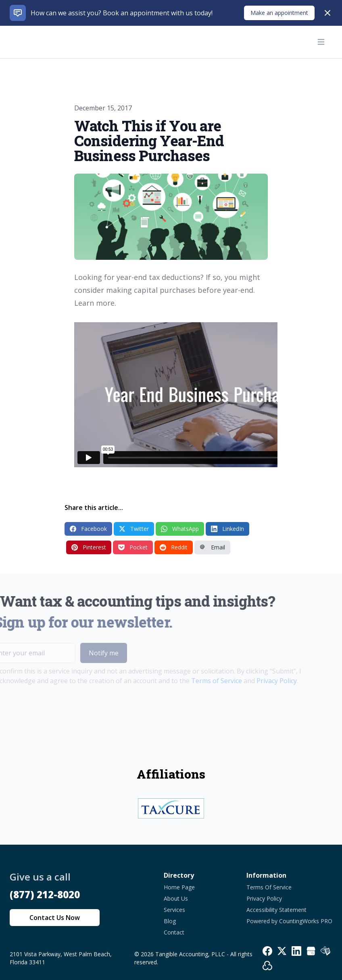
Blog (170, 921)
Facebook (88, 529)
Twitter (134, 529)
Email (212, 547)
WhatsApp (180, 529)
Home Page (179, 887)
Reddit (174, 547)
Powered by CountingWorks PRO (289, 921)
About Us (176, 898)
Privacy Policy (265, 681)
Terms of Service (204, 681)
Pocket (133, 547)
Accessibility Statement (276, 910)
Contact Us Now (55, 918)
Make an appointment (279, 13)
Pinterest (89, 547)
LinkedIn (227, 529)
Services (174, 910)
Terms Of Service (269, 887)
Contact (174, 932)
